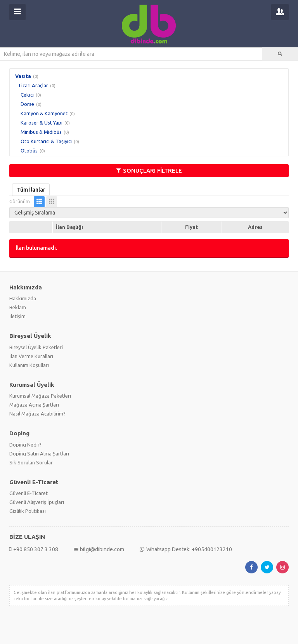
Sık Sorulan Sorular (31, 462)
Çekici (27, 95)
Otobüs (29, 151)
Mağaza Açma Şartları (34, 405)
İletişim (17, 316)
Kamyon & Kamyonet (44, 113)
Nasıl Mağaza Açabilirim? (37, 414)
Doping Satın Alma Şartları (39, 454)
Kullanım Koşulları (29, 365)
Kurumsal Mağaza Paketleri (40, 396)
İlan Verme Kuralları (31, 356)
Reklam (18, 307)
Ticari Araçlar (33, 85)
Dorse (27, 104)
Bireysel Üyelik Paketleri (36, 347)
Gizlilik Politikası (28, 511)
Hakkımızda (23, 298)
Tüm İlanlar (31, 190)
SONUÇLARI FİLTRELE (149, 171)
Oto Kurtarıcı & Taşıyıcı (46, 141)
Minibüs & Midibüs (41, 132)
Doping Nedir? (25, 445)
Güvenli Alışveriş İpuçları (37, 502)
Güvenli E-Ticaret (29, 493)
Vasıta (23, 76)
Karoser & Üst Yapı (42, 123)
